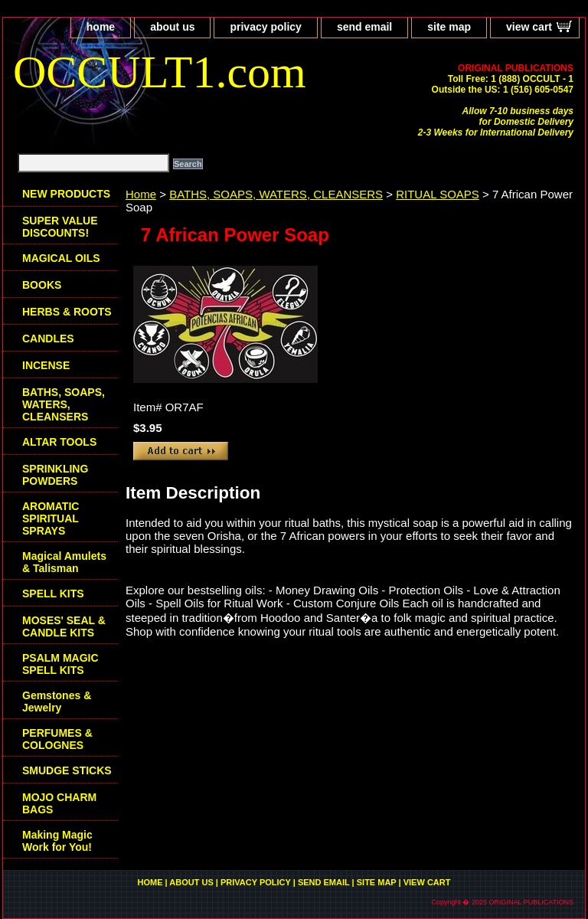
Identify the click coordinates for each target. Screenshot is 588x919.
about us (172, 27)
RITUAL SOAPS (438, 194)
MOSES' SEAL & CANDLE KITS (64, 626)
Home (141, 194)
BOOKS (42, 285)
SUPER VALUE (60, 227)
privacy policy (265, 27)
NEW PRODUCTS (66, 194)
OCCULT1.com (160, 72)
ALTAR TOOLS (59, 442)
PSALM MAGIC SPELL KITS (60, 664)
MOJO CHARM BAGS (59, 803)
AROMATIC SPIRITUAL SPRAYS (51, 518)
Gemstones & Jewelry (57, 702)
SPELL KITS (53, 594)
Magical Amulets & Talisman (64, 562)
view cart (529, 27)
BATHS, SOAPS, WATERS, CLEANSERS (276, 194)
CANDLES (48, 338)
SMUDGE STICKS (67, 770)
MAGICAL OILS (61, 258)
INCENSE (46, 365)
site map (449, 27)
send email (364, 27)
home (101, 27)
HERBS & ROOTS (67, 312)
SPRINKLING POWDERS (55, 475)
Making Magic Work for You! (57, 841)
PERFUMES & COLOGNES (57, 739)
